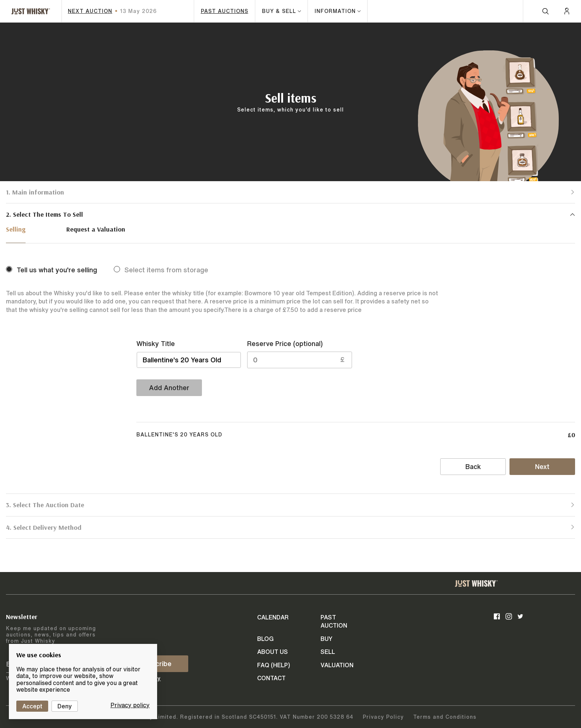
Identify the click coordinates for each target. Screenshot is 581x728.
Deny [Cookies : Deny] (65, 706)
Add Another (169, 388)
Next (542, 466)
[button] (290, 192)
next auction (90, 11)
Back (473, 466)
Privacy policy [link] (130, 705)
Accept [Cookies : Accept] (32, 706)
